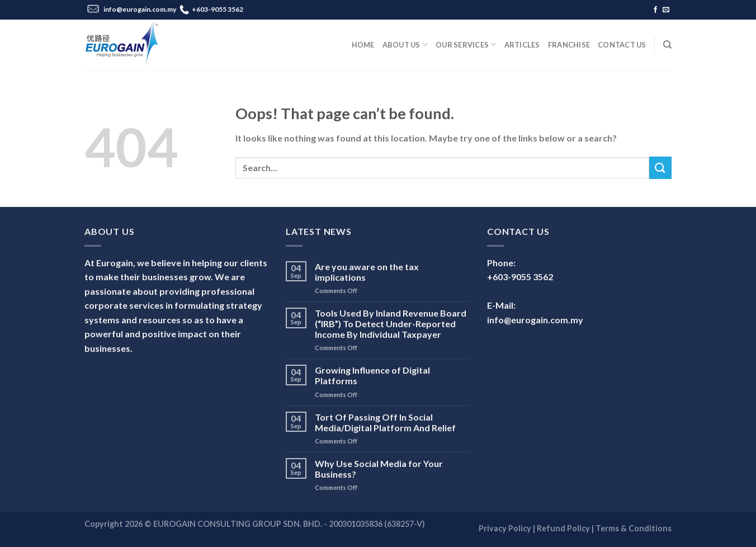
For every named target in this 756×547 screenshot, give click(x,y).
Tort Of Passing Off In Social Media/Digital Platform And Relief (385, 422)
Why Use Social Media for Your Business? (379, 469)
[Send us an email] (666, 10)
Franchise (569, 45)
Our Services (466, 44)
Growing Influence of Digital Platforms (372, 375)
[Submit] (660, 168)
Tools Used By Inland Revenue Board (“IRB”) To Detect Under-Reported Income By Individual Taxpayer (391, 324)
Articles (522, 45)
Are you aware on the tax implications (367, 272)
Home (363, 45)
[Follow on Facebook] (655, 10)
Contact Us (622, 45)
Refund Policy (563, 528)
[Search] (667, 45)
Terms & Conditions (634, 528)
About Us (405, 44)
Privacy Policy (505, 528)
